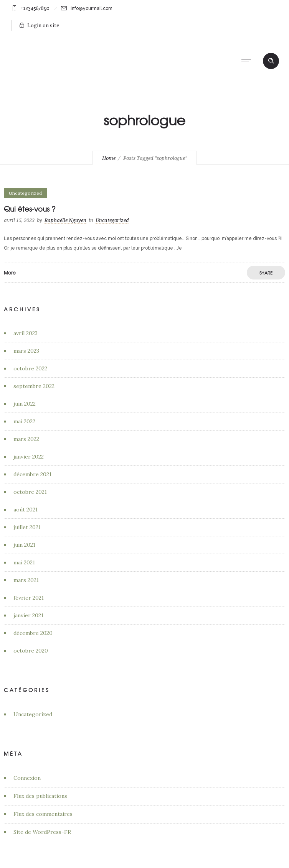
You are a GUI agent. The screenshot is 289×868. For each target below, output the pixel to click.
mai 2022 (24, 421)
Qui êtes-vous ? (30, 209)
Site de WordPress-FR (42, 832)
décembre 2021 (32, 474)
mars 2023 (26, 351)
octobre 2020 (31, 651)
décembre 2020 (33, 633)
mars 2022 (26, 439)
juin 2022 (25, 404)
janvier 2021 (28, 615)
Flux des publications (40, 796)
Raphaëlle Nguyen (65, 220)
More (10, 273)
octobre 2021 (30, 492)
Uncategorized (33, 714)
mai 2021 (24, 562)
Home (109, 158)
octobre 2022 (30, 368)
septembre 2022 (34, 386)
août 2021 (26, 510)
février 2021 (29, 598)
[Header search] (271, 60)
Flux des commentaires (43, 814)
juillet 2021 (27, 527)
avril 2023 (26, 333)
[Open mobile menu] (249, 61)
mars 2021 (26, 580)
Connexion (27, 778)
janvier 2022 (29, 457)
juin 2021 (24, 545)
